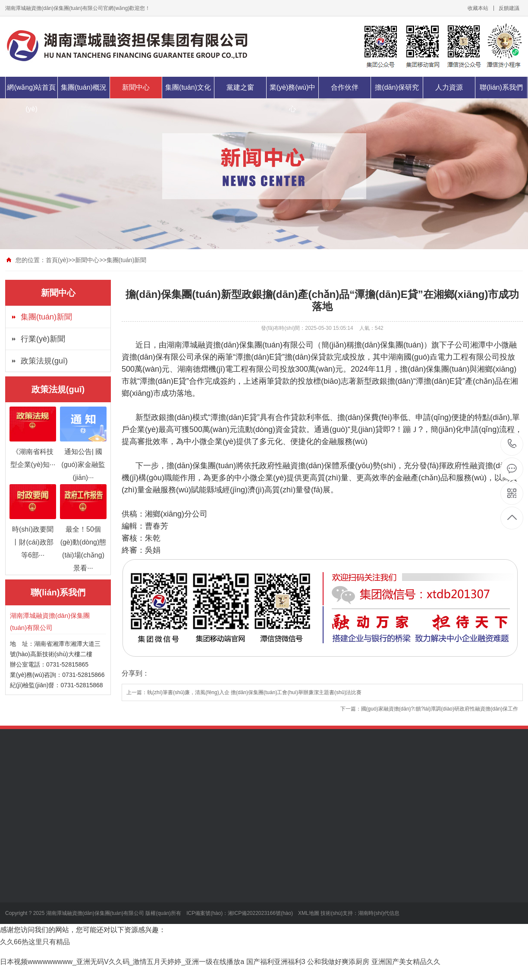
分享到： (135, 673)
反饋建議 (509, 8)
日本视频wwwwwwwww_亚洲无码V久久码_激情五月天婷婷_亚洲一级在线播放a (122, 962)
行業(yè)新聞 (43, 339)
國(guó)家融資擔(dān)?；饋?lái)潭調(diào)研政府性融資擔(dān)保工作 (440, 709)
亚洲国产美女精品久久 (406, 962)
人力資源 (449, 87)
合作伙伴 (345, 87)
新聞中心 (136, 87)
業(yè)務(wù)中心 (293, 98)
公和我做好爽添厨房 (338, 962)
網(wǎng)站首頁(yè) (31, 98)
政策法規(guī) (44, 361)
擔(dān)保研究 (397, 87)
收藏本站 (478, 8)
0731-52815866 (512, 444)
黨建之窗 (240, 87)
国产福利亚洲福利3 (276, 962)
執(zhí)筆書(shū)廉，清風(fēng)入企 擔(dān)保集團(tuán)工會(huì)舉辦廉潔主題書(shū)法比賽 (254, 692)
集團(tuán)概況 (84, 87)
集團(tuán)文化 (188, 87)
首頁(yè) (57, 260)
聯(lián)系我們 (501, 87)
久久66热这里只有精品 (35, 942)
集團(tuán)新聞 (127, 260)
